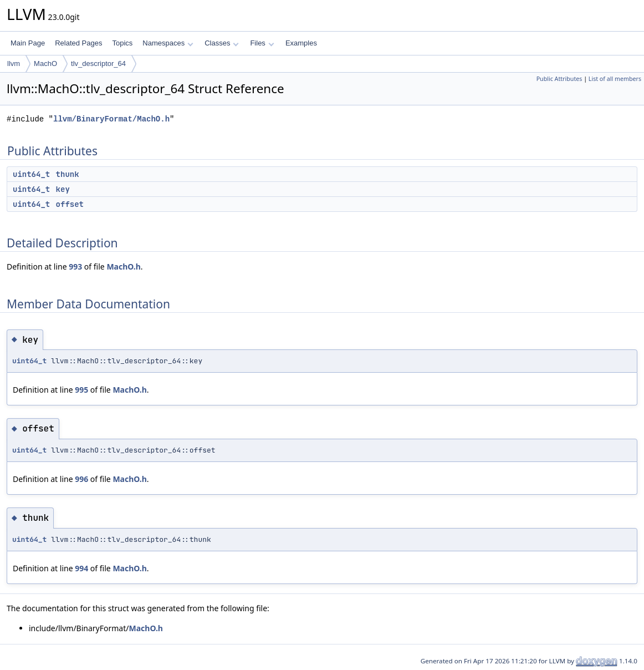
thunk (68, 174)
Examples (301, 43)
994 (81, 568)
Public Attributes (559, 79)
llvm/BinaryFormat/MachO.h (111, 119)
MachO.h (123, 267)
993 (75, 267)
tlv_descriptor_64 (98, 64)
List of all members (615, 79)
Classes (222, 43)
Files (262, 43)
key (63, 189)
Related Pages (78, 43)
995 (81, 390)
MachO (45, 64)
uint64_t (31, 174)
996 (81, 479)
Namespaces (168, 43)
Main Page (28, 43)
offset (70, 204)
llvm (14, 64)
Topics (122, 43)
